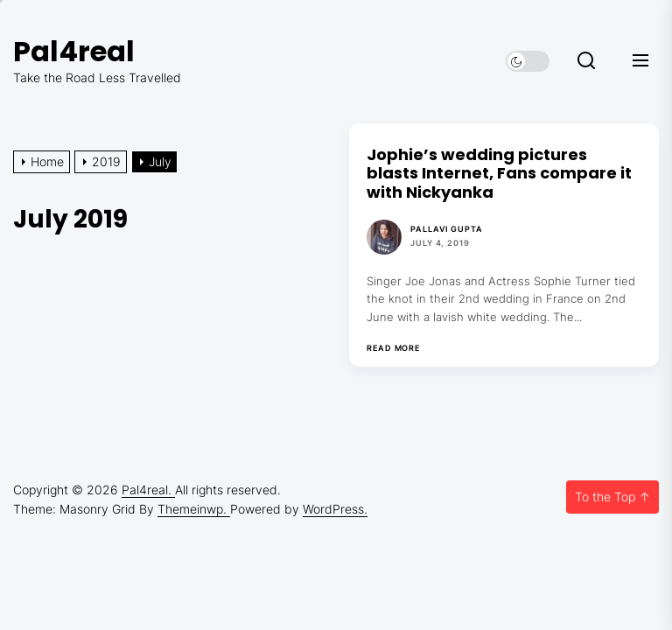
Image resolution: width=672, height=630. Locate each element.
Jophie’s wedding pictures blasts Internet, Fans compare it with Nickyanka (499, 173)
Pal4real (74, 51)
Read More (393, 348)
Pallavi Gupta (447, 229)
